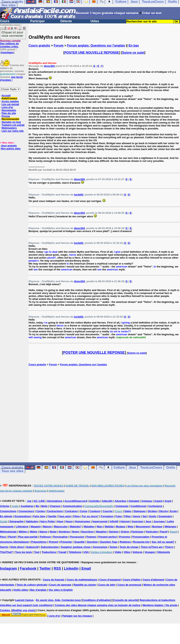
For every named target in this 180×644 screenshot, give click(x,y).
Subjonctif (32, 547)
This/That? (6, 552)
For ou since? (90, 516)
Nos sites (9, 5)
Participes (137, 532)
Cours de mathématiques (82, 580)
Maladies (89, 527)
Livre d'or (7, 107)
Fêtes (127, 516)
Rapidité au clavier (85, 585)
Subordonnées (50, 547)
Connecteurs (26, 511)
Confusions (155, 506)
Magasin (36, 527)
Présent (54, 542)
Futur (119, 516)
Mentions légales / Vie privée (160, 605)
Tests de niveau (129, 547)
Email (86, 568)
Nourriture (88, 532)
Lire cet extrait (10, 104)
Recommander (10, 119)
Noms (76, 532)
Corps (84, 511)
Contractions (55, 511)
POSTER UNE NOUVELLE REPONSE (92, 53)
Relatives (125, 542)
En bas (134, 46)
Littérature (22, 527)
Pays (3, 537)
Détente (66, 21)
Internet (125, 521)
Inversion (138, 521)
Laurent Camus (24, 600)
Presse (6, 116)
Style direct (17, 547)
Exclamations (23, 516)
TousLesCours (151, 468)
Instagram (8, 568)
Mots (130, 527)
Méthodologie (8, 532)
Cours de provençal (129, 585)
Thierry (169, 547)
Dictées (152, 511)
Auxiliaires (27, 506)
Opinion (114, 532)
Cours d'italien (132, 580)
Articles (5, 506)
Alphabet (134, 501)
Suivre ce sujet (133, 53)
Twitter (45, 568)
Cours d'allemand (154, 580)
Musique (157, 527)
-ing (29, 501)
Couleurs (95, 511)
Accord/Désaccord (76, 501)
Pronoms (125, 537)
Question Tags (109, 542)
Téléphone (75, 552)
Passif (164, 532)
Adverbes (120, 501)
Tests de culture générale (32, 585)
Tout (37, 552)
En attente (6, 516)
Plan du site (9, 113)
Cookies (5, 610)
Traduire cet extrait (13, 125)
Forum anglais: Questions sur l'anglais (96, 46)
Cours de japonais (60, 585)
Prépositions (39, 542)
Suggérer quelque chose (76, 547)
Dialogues (140, 511)
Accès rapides (10, 101)
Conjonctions (8, 511)
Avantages (7, 52)
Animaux (147, 501)
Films (77, 516)
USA (86, 552)
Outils (171, 468)
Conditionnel (138, 506)
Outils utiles (21, 590)
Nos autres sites (11, 149)
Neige (53, 532)
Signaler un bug (11, 122)
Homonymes (82, 521)
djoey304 (49, 66)
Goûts (153, 516)
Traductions (49, 552)
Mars (100, 527)
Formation (107, 516)
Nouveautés (9, 110)
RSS (57, 568)
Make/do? (76, 527)
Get (145, 516)
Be (37, 506)
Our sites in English (61, 590)
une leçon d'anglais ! (11, 78)
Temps (113, 547)
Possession (77, 537)
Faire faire (39, 516)
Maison (47, 527)
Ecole (174, 511)
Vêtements (163, 552)
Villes (127, 552)
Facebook (28, 568)
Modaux (120, 527)
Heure (69, 521)
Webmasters (9, 128)
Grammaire (165, 516)
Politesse (45, 537)
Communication (72, 506)
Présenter (66, 542)
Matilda (109, 527)
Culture (119, 468)
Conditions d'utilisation (97, 600)
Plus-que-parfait (28, 537)
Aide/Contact (9, 98)
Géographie (17, 521)
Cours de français (54, 580)
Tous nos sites (12, 471)
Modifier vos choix (23, 610)
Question (92, 542)
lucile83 (79, 195)
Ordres (125, 532)
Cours (5, 21)
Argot (168, 501)
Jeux (132, 468)
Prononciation (141, 537)
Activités (94, 501)
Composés (122, 506)
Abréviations (55, 501)
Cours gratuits (39, 46)
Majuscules (61, 527)
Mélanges (170, 527)
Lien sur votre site (13, 131)
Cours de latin (107, 585)
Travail (62, 552)
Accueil (6, 95)
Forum (59, 46)
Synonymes (100, 547)
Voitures (137, 552)
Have (60, 521)
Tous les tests (24, 552)
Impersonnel (100, 521)
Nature (43, 532)
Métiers (23, 532)
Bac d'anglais (38, 590)
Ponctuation (60, 537)
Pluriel (12, 537)
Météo (34, 532)
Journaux (159, 521)
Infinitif (114, 521)
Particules (152, 532)
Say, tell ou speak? (163, 542)
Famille (52, 516)
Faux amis (65, 516)
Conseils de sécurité (126, 600)
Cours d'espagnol (110, 580)
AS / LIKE (39, 501)
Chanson (55, 506)
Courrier (108, 511)
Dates (128, 511)
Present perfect (108, 537)
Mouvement (143, 527)
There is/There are (152, 547)
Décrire (164, 511)
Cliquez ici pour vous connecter (12, 34)
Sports (4, 547)
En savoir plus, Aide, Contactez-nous (58, 600)
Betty (44, 506)
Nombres (64, 532)
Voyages (150, 552)
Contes (41, 511)
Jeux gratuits (9, 146)
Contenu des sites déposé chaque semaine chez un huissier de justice (98, 605)
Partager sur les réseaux (77, 616)
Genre (137, 516)
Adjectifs (107, 501)
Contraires (71, 511)
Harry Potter (48, 521)
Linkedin (71, 568)
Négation (101, 532)
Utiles (95, 21)
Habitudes (32, 521)
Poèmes (91, 537)
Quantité (79, 542)
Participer (38, 21)
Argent (158, 501)
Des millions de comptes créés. (10, 44)
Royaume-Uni (141, 542)
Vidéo (118, 552)
